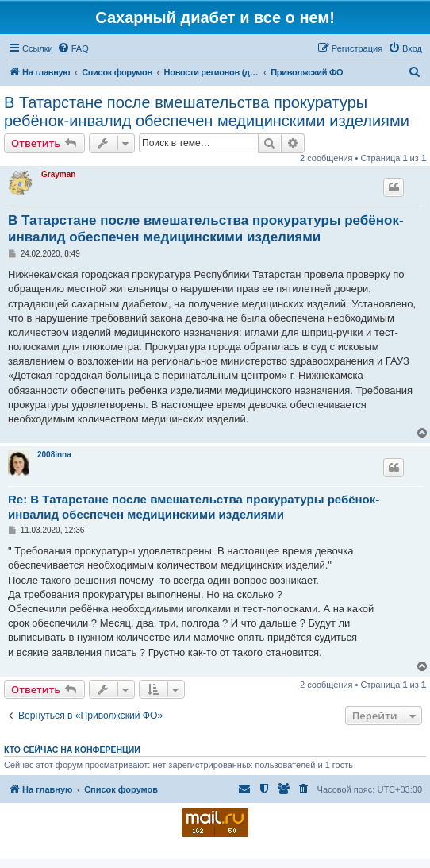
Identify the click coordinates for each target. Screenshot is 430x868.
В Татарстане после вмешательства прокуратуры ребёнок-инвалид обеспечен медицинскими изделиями (207, 112)
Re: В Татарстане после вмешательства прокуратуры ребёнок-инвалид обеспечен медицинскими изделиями (194, 507)
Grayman (58, 174)
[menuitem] (73, 48)
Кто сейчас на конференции (72, 750)
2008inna (54, 455)
